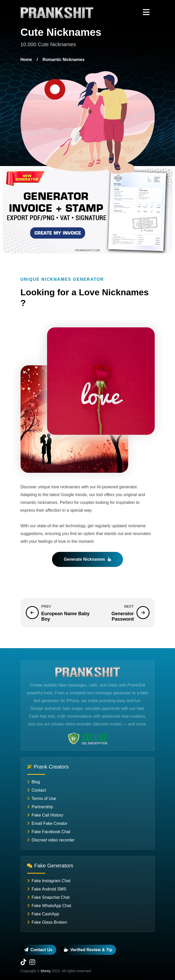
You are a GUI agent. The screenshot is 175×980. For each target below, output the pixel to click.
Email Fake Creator (47, 823)
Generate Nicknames (88, 559)
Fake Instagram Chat (49, 881)
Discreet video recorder (51, 840)
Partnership (40, 807)
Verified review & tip (88, 950)
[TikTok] (23, 963)
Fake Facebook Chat (49, 832)
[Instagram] (32, 963)
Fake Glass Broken (47, 922)
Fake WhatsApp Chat (49, 906)
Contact (37, 790)
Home (26, 60)
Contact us (38, 950)
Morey (46, 971)
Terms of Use (42, 799)
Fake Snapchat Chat (48, 897)
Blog (34, 782)
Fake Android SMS (47, 889)
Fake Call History (45, 815)
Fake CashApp (43, 914)
